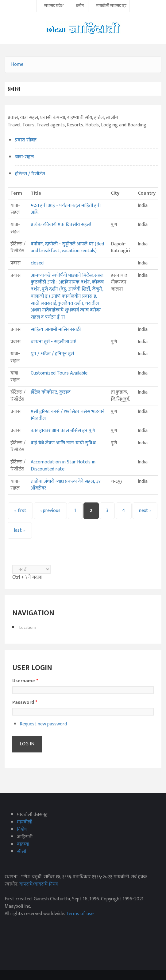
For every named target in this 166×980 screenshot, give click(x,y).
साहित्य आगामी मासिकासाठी (56, 329)
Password (25, 703)
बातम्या (23, 844)
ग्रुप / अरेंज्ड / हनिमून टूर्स (52, 354)
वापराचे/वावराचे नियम (39, 884)
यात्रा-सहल (24, 157)
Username (25, 681)
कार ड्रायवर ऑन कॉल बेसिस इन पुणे (63, 431)
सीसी (21, 852)
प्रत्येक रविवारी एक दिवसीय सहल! (61, 225)
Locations (28, 627)
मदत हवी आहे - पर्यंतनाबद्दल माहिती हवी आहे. (66, 209)
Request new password (43, 724)
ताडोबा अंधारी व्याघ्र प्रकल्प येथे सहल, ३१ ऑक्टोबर (66, 485)
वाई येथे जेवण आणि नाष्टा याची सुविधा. (64, 443)
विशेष (22, 829)
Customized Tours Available (59, 373)
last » (20, 530)
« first (20, 511)
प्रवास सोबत (26, 140)
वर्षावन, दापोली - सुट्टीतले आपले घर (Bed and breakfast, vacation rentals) (67, 248)
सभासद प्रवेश (54, 6)
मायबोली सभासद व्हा (111, 6)
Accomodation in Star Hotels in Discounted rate (63, 466)
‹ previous (50, 511)
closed (37, 263)
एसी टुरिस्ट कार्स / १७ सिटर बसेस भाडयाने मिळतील (68, 415)
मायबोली (25, 822)
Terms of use (80, 914)
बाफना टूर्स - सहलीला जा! (53, 342)
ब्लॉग (80, 6)
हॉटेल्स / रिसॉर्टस (30, 174)
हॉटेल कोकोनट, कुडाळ (51, 392)
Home (17, 64)
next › (145, 511)
